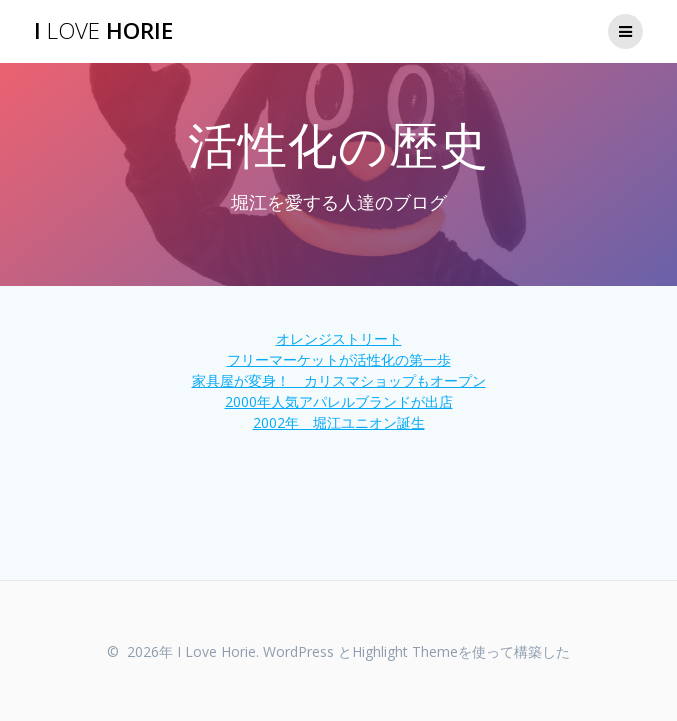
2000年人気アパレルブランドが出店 (339, 401)
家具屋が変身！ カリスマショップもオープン (339, 380)
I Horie (103, 31)
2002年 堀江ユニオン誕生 (339, 422)
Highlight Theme (405, 651)
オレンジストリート (339, 338)
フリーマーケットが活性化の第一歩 (339, 359)
